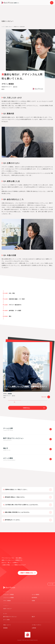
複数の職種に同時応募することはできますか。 (28, 512)
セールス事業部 (35, 595)
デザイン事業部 (7, 601)
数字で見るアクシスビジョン (10, 617)
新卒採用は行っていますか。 (28, 520)
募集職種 (5, 628)
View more (46, 397)
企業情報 (34, 628)
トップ (3, 27)
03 (40, 402)
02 (27, 402)
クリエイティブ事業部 (9, 595)
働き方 (33, 617)
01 (15, 402)
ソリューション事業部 (9, 598)
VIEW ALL (27, 408)
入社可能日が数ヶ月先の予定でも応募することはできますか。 (28, 505)
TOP (52, 584)
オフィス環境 (6, 620)
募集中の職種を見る (27, 573)
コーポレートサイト (37, 625)
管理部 (33, 601)
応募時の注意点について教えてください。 (28, 490)
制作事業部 (34, 598)
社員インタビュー (9, 27)
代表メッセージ (7, 625)
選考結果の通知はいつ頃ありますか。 (28, 497)
